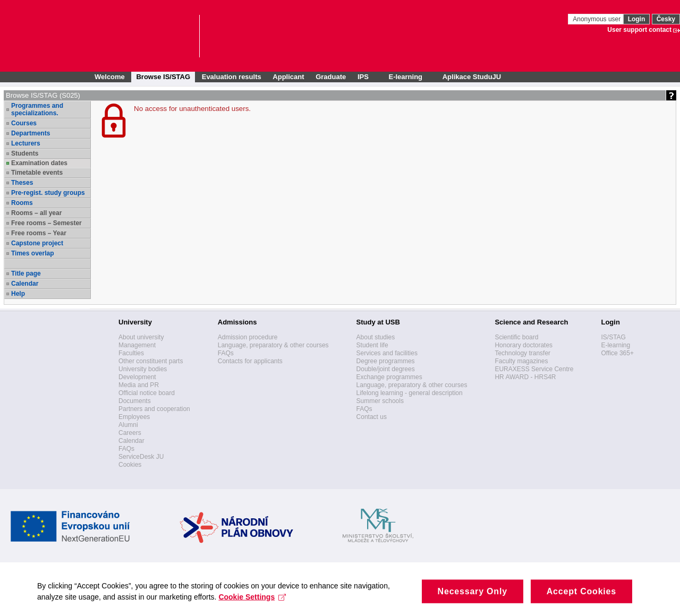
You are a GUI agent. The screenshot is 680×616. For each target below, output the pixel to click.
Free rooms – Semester (46, 223)
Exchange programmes (389, 377)
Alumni (128, 425)
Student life (372, 345)
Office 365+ (617, 353)
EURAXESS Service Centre (534, 369)
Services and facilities (387, 353)
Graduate (331, 77)
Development (137, 377)
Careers (130, 433)
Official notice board (147, 393)
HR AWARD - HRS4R (525, 377)
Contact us (372, 417)
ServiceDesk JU (141, 457)
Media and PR (139, 385)
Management (137, 345)
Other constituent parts (151, 361)
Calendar (25, 284)
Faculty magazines (521, 361)
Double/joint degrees (386, 369)
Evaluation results (232, 77)
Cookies (130, 465)
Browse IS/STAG (163, 77)
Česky (666, 19)
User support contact (639, 30)
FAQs (126, 449)
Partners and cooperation (154, 409)
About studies (376, 337)
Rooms (22, 203)
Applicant (288, 77)
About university (141, 337)
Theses (22, 183)
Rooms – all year (36, 213)
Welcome (110, 77)
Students (25, 153)
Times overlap (32, 253)
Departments (31, 133)
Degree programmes (386, 361)
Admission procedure (248, 337)
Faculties (131, 353)
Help (18, 294)
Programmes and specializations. (37, 109)
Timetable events (37, 173)
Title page (26, 273)
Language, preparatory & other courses (273, 345)
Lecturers (26, 143)
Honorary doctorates (524, 345)
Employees (134, 417)
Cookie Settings (252, 603)
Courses (24, 123)
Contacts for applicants (250, 361)
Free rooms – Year (39, 233)
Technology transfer (522, 353)
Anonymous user (597, 19)
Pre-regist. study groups (48, 193)
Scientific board (516, 337)
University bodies (143, 369)
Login (637, 19)
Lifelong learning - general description (410, 393)
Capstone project (37, 243)
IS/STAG (613, 337)
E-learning (615, 345)
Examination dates (39, 163)
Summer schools (380, 401)
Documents (135, 401)
